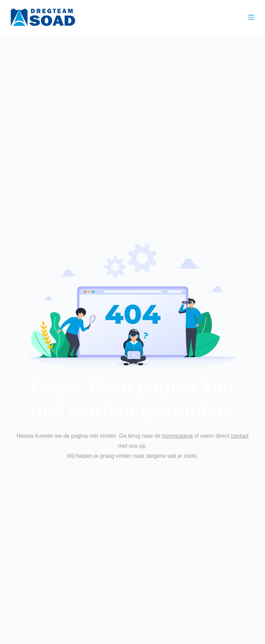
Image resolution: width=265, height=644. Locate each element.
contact (240, 436)
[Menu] (251, 17)
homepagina (177, 436)
